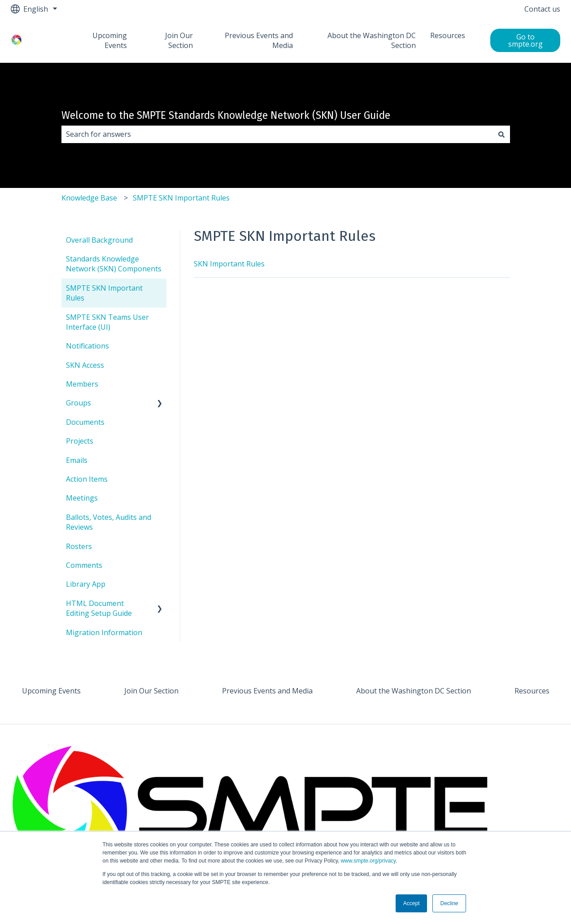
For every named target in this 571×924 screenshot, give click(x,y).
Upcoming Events (110, 40)
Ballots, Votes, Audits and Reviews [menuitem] (109, 522)
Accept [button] (412, 903)
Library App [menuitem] (86, 584)
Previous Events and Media (259, 40)
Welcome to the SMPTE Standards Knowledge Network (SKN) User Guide (226, 115)
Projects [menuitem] (80, 441)
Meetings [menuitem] (82, 498)
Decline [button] (449, 903)
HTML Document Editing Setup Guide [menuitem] (99, 608)
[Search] (501, 134)
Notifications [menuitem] (87, 346)
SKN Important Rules (229, 264)
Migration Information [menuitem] (104, 632)
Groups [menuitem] (78, 403)
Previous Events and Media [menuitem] (267, 691)
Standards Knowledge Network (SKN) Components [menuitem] (114, 264)
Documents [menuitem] (85, 422)
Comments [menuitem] (84, 565)
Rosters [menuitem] (79, 546)
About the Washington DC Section (372, 40)
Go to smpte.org (525, 40)
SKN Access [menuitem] (85, 365)
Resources (448, 35)
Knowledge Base (89, 198)
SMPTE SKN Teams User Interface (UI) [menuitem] (107, 322)
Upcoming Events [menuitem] (51, 691)
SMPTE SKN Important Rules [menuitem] (104, 293)
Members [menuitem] (82, 384)
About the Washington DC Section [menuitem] (414, 691)
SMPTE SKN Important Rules (181, 198)
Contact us (542, 9)
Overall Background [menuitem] (99, 240)
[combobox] (277, 134)
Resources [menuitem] (532, 691)
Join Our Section (179, 40)
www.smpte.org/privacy (368, 861)
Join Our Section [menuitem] (151, 691)
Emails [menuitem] (77, 460)
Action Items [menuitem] (87, 479)
